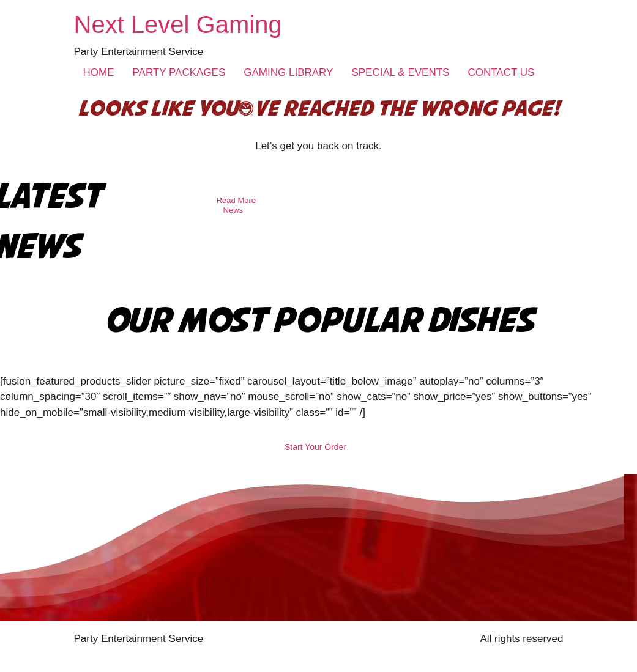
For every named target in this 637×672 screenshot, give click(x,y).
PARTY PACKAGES (179, 72)
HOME (99, 72)
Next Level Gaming (178, 24)
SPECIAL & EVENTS (400, 72)
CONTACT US (501, 72)
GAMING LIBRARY (288, 72)
